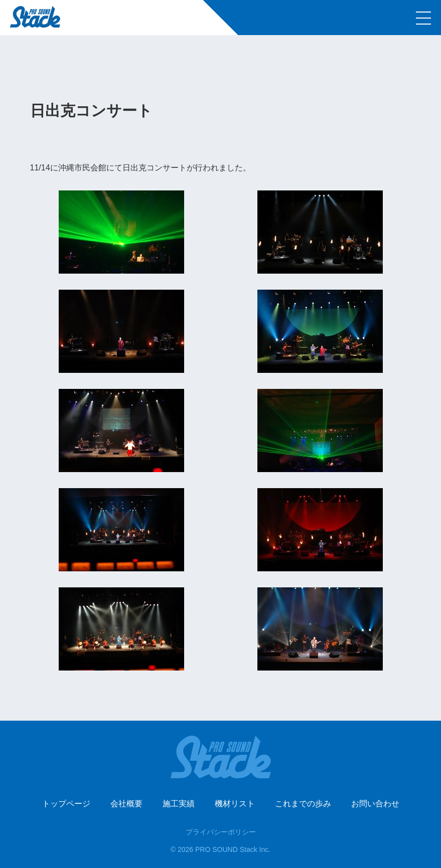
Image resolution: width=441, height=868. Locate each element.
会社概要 (126, 804)
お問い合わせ (375, 804)
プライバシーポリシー (221, 832)
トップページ (66, 804)
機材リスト (235, 804)
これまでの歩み (303, 804)
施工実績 (179, 804)
